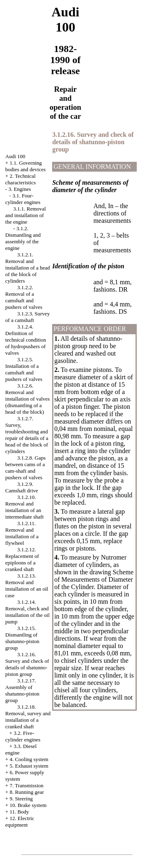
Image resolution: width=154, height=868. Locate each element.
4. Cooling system (29, 759)
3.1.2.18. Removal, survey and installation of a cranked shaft (28, 717)
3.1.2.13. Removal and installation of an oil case (27, 586)
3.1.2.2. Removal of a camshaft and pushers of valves (24, 297)
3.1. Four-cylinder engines (23, 199)
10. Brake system (28, 805)
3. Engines (20, 189)
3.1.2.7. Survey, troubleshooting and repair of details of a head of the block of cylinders (27, 435)
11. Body (19, 812)
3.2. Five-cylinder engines (23, 736)
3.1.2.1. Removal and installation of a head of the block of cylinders (28, 268)
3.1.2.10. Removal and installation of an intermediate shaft (25, 507)
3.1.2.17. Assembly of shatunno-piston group (22, 690)
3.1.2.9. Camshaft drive (22, 487)
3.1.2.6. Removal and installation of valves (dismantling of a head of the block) (28, 399)
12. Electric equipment (20, 822)
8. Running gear (26, 792)
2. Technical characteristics (21, 179)
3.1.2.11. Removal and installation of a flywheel (22, 533)
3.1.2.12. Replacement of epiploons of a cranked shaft (22, 559)
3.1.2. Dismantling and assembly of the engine (23, 238)
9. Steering (21, 799)
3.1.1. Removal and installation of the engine (26, 215)
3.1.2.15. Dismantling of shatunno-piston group (22, 638)
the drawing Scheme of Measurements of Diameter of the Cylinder (94, 579)
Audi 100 (15, 156)
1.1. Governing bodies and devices (25, 166)
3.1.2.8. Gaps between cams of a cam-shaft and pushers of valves (25, 468)
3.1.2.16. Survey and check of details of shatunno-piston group (27, 664)
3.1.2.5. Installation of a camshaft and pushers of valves (24, 369)
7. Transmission (26, 785)
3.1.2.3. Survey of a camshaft (28, 317)
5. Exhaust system (29, 766)
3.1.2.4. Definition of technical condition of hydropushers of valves (26, 340)
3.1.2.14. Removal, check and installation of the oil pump (28, 612)
